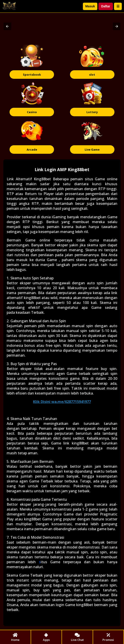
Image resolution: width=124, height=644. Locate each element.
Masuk (90, 6)
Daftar (106, 6)
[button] (7, 26)
